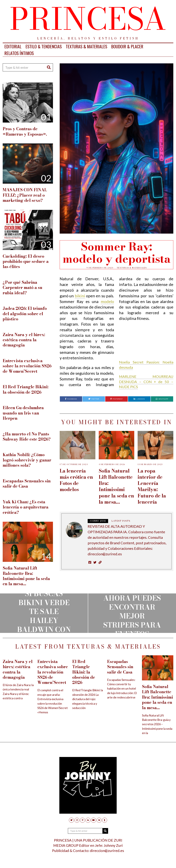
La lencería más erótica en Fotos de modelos (76, 480)
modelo (107, 301)
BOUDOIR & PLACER (127, 46)
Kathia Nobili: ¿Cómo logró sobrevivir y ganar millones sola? (27, 460)
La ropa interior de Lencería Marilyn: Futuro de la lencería (152, 486)
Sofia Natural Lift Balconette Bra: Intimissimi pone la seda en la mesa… (116, 486)
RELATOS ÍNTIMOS (19, 53)
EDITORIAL (13, 46)
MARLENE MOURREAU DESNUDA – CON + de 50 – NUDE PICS (146, 382)
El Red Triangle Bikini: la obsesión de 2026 (26, 389)
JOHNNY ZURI (98, 521)
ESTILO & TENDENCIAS (44, 46)
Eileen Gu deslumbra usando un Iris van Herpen (23, 413)
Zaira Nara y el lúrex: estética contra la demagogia (24, 340)
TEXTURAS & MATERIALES (86, 46)
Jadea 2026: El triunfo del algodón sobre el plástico (25, 314)
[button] (49, 67)
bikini (80, 296)
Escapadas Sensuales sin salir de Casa (27, 484)
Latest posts (121, 521)
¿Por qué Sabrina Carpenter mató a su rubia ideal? (22, 288)
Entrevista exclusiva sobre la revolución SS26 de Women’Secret (27, 366)
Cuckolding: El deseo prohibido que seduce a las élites (26, 262)
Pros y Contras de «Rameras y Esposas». (25, 131)
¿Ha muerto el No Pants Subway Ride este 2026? (27, 437)
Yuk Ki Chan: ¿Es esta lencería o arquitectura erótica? (26, 507)
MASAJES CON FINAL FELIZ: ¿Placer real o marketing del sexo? (25, 195)
